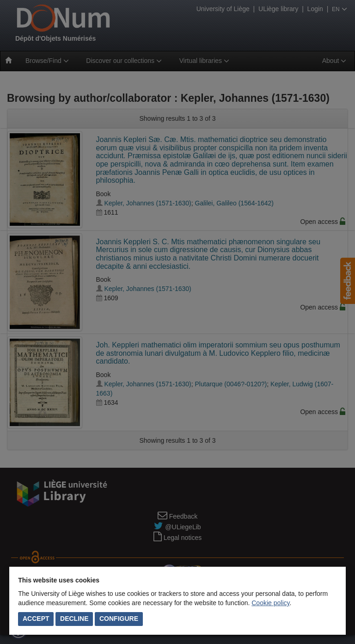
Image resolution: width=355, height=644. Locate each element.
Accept (36, 619)
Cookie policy (270, 603)
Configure (119, 619)
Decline (74, 619)
